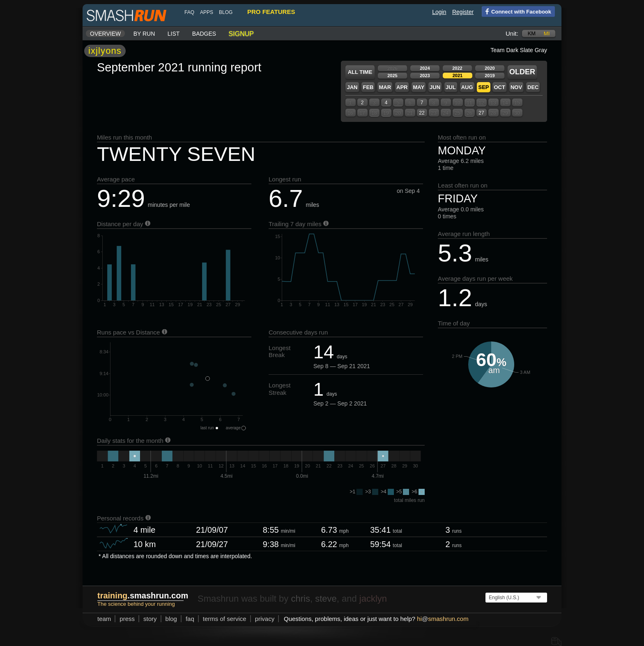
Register (463, 12)
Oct (499, 87)
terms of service (225, 619)
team (104, 619)
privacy (265, 619)
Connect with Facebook (516, 11)
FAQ (189, 12)
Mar (385, 87)
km (532, 33)
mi (547, 33)
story (150, 619)
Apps (207, 12)
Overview (105, 34)
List (174, 34)
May (419, 87)
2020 (490, 68)
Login (439, 12)
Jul (451, 87)
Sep (483, 87)
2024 (425, 68)
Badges (204, 34)
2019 (490, 76)
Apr (402, 87)
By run (144, 34)
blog (226, 12)
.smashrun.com (143, 596)
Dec (533, 87)
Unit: (512, 33)
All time (360, 72)
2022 (457, 68)
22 (422, 113)
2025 (392, 76)
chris (300, 599)
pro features (271, 12)
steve (326, 599)
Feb (368, 87)
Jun (435, 87)
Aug (467, 87)
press (127, 619)
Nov (516, 87)
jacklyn (373, 599)
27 (481, 113)
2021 (458, 76)
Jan (352, 87)
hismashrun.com (443, 619)
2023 (425, 76)
